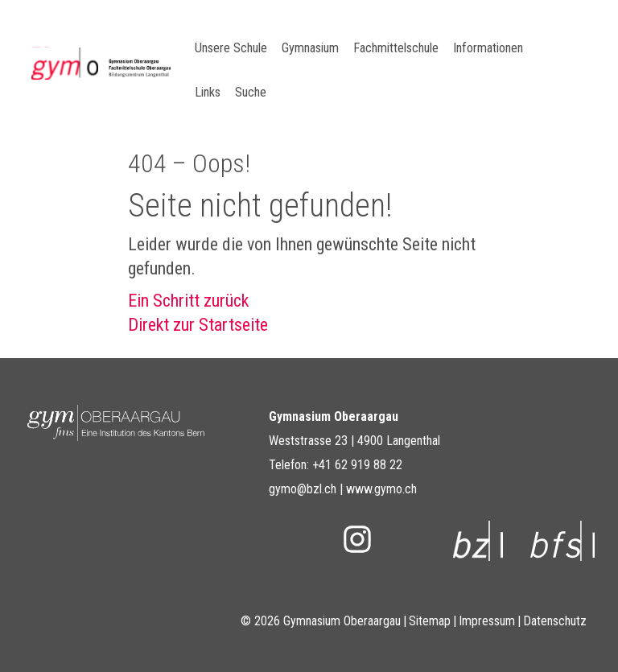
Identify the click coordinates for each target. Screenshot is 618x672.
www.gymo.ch (381, 489)
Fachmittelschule (396, 48)
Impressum (487, 621)
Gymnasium (310, 48)
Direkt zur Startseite (198, 325)
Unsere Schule (231, 48)
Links (208, 92)
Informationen (488, 48)
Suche (251, 92)
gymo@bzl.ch (303, 489)
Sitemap (430, 621)
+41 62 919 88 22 (357, 465)
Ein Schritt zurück (188, 301)
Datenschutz (555, 621)
